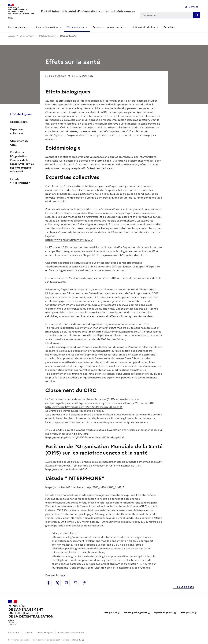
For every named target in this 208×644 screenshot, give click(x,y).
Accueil (12, 36)
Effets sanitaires (75, 27)
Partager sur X (57, 583)
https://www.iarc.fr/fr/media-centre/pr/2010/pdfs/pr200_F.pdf (83, 487)
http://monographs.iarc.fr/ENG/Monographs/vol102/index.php (83, 437)
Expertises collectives (17, 131)
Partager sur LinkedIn (66, 583)
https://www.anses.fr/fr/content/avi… (68, 240)
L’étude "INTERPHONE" (20, 181)
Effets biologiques (21, 114)
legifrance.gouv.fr (164, 613)
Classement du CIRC (19, 143)
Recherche (197, 15)
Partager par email (75, 583)
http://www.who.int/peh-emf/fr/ (65, 469)
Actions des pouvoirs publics (108, 27)
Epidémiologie (19, 122)
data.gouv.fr (187, 613)
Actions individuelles (144, 27)
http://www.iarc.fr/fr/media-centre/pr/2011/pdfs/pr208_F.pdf (82, 407)
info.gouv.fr (110, 613)
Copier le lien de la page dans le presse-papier (84, 583)
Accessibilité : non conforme (71, 633)
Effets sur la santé (47, 36)
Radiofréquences (17, 27)
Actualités (169, 27)
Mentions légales (45, 633)
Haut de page (185, 587)
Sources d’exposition (47, 27)
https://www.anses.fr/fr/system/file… (119, 255)
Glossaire (28, 633)
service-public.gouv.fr (135, 613)
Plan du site (13, 633)
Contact (193, 7)
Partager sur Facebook (48, 583)
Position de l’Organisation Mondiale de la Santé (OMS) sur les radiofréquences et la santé (22, 162)
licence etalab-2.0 (73, 640)
